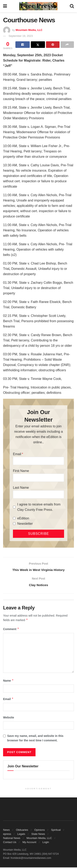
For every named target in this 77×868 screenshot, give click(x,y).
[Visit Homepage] (38, 6)
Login (46, 843)
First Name (21, 471)
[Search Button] (72, 6)
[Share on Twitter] (38, 45)
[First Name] (38, 478)
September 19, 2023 (21, 36)
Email (17, 454)
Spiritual (56, 830)
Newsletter (25, 524)
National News (12, 839)
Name (8, 681)
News (6, 830)
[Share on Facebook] (22, 45)
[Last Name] (38, 494)
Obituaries (22, 830)
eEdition (23, 518)
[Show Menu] (5, 6)
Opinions (40, 830)
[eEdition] (14, 518)
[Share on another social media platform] (67, 45)
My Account (29, 843)
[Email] (38, 461)
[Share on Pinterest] (53, 45)
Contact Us (10, 843)
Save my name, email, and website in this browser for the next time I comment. (35, 739)
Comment (11, 629)
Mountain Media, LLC (29, 30)
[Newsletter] (14, 524)
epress (7, 835)
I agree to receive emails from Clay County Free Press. (39, 507)
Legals (21, 835)
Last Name (21, 488)
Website (9, 718)
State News (38, 835)
